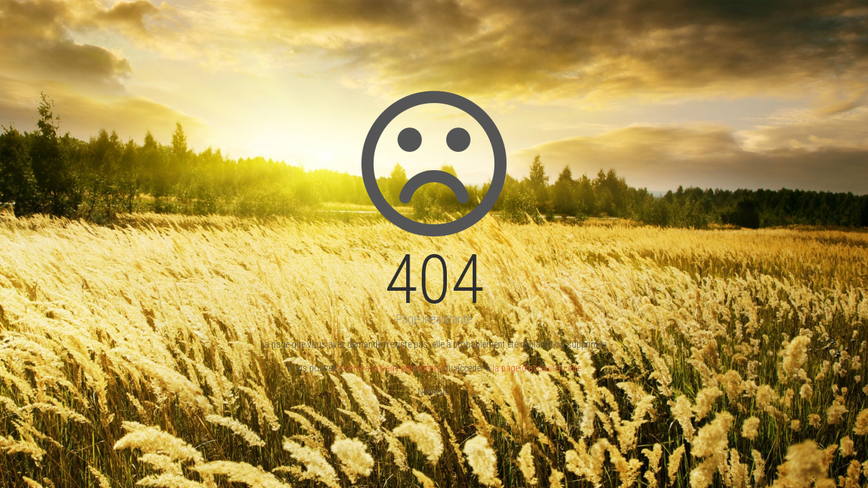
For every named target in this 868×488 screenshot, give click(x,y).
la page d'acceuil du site (537, 368)
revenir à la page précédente (390, 368)
